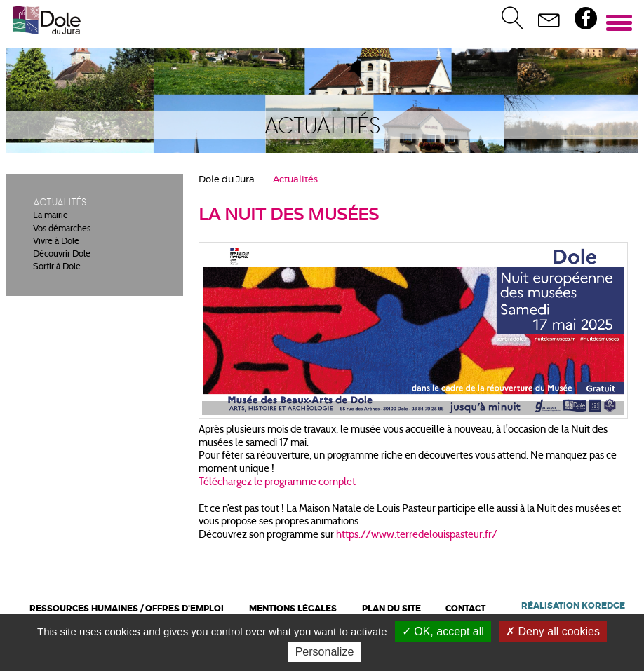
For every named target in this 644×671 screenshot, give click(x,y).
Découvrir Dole (62, 255)
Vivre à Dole (56, 242)
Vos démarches (62, 229)
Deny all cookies (553, 631)
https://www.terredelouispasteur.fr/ (417, 535)
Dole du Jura (227, 180)
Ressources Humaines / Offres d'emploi (127, 609)
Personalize (325, 652)
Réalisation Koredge (573, 606)
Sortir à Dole (57, 267)
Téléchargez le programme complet (277, 483)
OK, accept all (443, 631)
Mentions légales (293, 609)
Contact (465, 609)
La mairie (51, 216)
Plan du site (391, 609)
